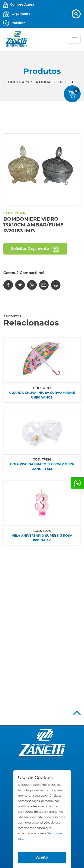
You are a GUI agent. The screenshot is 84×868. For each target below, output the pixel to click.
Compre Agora (22, 4)
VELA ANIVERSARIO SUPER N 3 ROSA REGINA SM (42, 538)
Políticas (18, 23)
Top (77, 713)
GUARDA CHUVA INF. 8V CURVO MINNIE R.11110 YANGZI (42, 395)
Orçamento (21, 14)
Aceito (42, 857)
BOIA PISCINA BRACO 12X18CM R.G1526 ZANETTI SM (42, 466)
